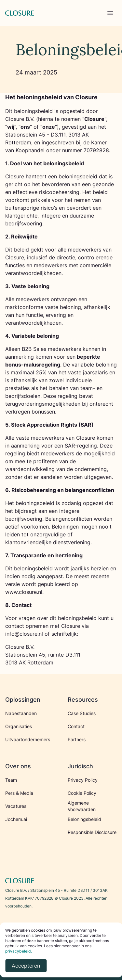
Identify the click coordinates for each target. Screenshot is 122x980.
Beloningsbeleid (84, 819)
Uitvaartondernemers (28, 739)
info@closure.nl (24, 634)
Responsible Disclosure (92, 832)
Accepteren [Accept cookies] (26, 966)
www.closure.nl (24, 592)
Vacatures (16, 806)
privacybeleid (18, 951)
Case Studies (82, 713)
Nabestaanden (21, 713)
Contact (76, 726)
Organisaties (19, 726)
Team (11, 780)
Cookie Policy (82, 793)
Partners (77, 739)
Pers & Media (19, 793)
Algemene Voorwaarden (82, 806)
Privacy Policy (83, 780)
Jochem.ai (16, 819)
